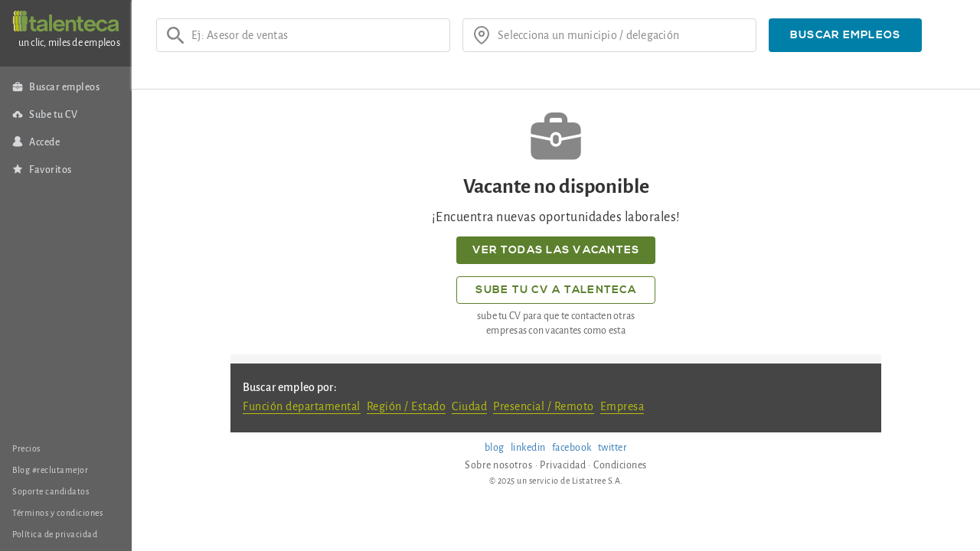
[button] (845, 35)
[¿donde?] (622, 35)
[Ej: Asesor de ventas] (315, 35)
